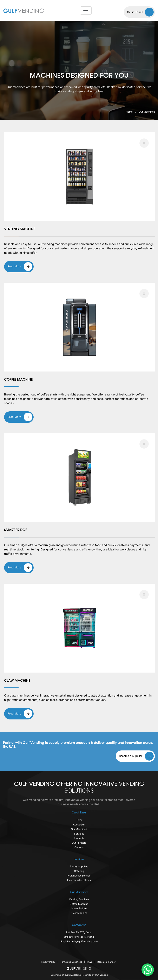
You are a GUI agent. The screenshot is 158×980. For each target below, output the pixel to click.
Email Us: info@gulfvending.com (79, 941)
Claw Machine (79, 913)
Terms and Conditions (71, 962)
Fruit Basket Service (79, 876)
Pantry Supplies (79, 866)
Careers (79, 847)
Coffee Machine (79, 904)
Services (79, 834)
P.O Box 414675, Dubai (79, 932)
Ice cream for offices (79, 880)
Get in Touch (140, 12)
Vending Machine (79, 899)
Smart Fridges (79, 908)
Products (79, 838)
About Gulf (79, 825)
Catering (79, 871)
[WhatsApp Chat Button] (148, 970)
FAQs (90, 962)
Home (129, 112)
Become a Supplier (136, 756)
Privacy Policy (48, 962)
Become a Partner (106, 962)
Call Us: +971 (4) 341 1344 (79, 937)
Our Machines (79, 829)
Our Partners (79, 843)
